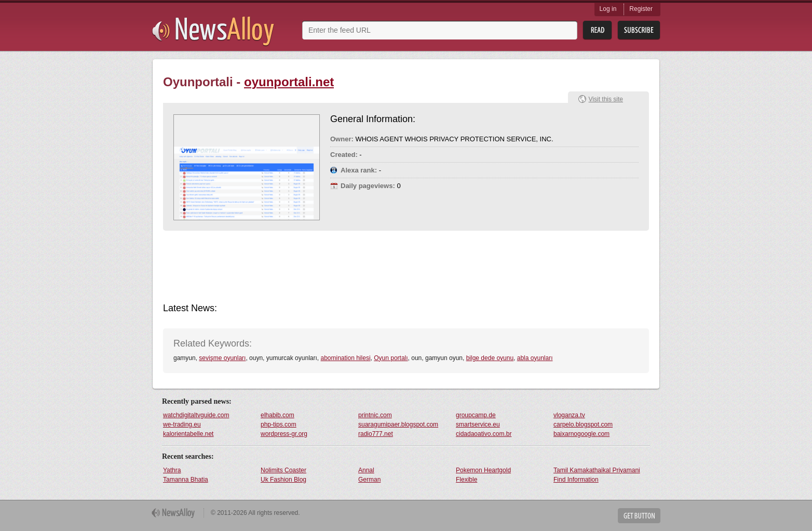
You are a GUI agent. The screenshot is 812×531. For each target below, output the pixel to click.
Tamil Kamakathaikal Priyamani (597, 470)
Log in (608, 9)
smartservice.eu (478, 424)
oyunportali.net (289, 82)
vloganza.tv (569, 415)
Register (641, 9)
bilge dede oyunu (490, 358)
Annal (366, 470)
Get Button (639, 516)
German (369, 480)
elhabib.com (278, 415)
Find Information (576, 480)
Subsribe (639, 30)
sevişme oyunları (222, 358)
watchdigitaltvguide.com (196, 415)
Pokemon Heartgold (483, 470)
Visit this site (606, 99)
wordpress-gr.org (284, 434)
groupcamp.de (476, 415)
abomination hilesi (345, 358)
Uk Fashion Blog (283, 480)
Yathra (172, 470)
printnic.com (375, 415)
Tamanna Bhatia (186, 480)
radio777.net (376, 434)
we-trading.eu (182, 424)
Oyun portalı (391, 358)
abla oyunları (535, 358)
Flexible (466, 480)
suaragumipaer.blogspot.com (398, 424)
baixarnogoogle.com (581, 434)
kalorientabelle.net (188, 434)
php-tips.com (279, 424)
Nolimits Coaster (283, 470)
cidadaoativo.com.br (484, 434)
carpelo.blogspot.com (583, 424)
